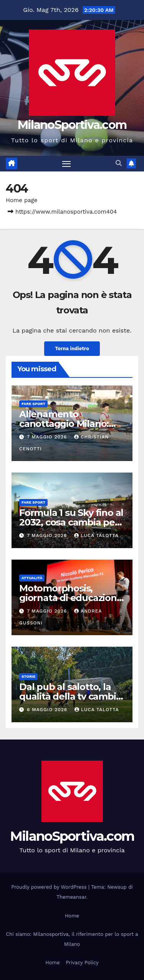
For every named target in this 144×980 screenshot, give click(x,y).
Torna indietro (72, 348)
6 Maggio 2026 (48, 710)
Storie (28, 676)
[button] (119, 163)
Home (72, 916)
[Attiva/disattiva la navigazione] (66, 164)
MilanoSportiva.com (72, 125)
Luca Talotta (96, 535)
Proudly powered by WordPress (50, 887)
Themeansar (71, 897)
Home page (22, 200)
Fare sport (33, 404)
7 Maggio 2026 (48, 437)
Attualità (32, 578)
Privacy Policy (82, 963)
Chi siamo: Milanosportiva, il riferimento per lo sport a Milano (72, 939)
